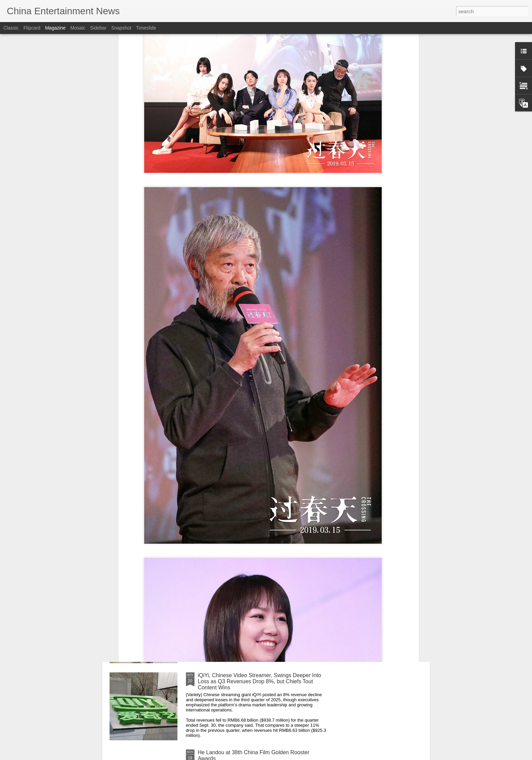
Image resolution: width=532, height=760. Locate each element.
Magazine (55, 28)
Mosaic (78, 28)
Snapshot (121, 28)
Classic (11, 28)
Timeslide (146, 28)
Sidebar (98, 28)
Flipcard (32, 28)
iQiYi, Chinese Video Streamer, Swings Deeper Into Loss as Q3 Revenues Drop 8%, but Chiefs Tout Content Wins (260, 681)
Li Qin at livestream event (229, 598)
